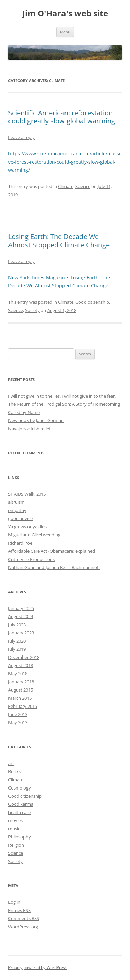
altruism (16, 502)
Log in (14, 902)
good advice (20, 518)
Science (83, 186)
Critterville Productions (31, 559)
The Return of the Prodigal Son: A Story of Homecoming (64, 404)
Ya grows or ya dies (27, 527)
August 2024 (21, 616)
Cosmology (20, 788)
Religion (16, 845)
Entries (19, 910)
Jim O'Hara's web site (65, 13)
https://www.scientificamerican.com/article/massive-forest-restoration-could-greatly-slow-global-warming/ (64, 162)
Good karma (21, 804)
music (14, 829)
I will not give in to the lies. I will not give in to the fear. (62, 396)
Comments (24, 918)
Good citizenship (92, 302)
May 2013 (18, 722)
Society (32, 310)
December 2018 (24, 657)
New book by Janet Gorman (36, 420)
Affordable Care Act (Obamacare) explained (52, 551)
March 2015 (20, 698)
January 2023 (21, 633)
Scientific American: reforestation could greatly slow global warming (62, 117)
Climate (66, 186)
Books (14, 771)
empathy (17, 510)
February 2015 (23, 706)
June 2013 (18, 714)
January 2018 (21, 682)
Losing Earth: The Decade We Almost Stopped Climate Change (59, 241)
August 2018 (21, 665)
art (11, 763)
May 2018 (18, 674)
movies (15, 820)
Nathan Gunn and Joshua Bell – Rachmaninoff (54, 567)
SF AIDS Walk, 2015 (27, 494)
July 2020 (17, 641)
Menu (65, 32)
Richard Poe (20, 543)
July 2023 (17, 625)
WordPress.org (23, 927)
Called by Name (24, 412)
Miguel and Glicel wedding (34, 535)
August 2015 (21, 690)
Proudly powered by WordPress (38, 968)
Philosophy (20, 837)
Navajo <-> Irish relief (29, 429)
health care (19, 812)
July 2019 (17, 649)
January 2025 (21, 608)
